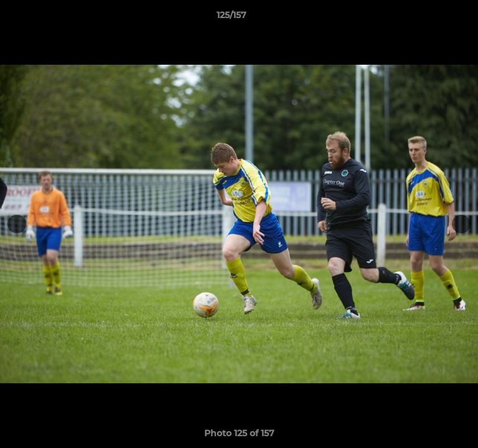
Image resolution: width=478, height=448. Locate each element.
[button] (433, 18)
